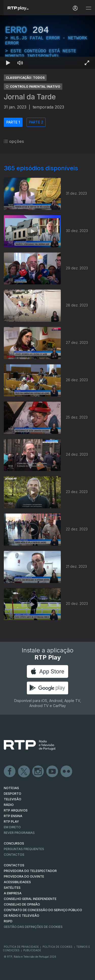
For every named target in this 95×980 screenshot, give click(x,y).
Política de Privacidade (21, 947)
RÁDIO (9, 805)
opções (14, 141)
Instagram (38, 772)
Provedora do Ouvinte (24, 876)
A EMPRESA (13, 893)
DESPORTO (13, 794)
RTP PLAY (11, 822)
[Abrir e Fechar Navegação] (88, 8)
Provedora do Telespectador (30, 871)
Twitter (24, 772)
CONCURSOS (14, 843)
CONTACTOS (14, 865)
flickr (67, 772)
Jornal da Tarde (30, 97)
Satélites (12, 888)
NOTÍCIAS (11, 788)
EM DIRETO (12, 827)
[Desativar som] (20, 63)
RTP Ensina (13, 816)
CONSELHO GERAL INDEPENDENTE (30, 899)
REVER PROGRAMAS (19, 833)
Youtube (52, 772)
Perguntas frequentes (24, 849)
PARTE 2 (36, 122)
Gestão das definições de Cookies (33, 927)
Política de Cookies (58, 947)
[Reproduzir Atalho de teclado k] (8, 63)
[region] (48, 42)
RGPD (8, 921)
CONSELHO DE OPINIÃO (22, 904)
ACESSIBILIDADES (17, 882)
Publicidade (32, 950)
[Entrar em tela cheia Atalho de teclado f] (87, 63)
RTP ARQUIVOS (16, 810)
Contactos (14, 855)
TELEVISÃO (13, 799)
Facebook (10, 772)
